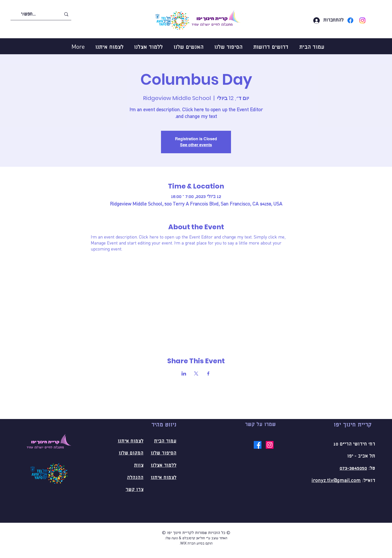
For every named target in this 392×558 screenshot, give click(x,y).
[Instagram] (362, 20)
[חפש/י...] (41, 14)
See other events (196, 145)
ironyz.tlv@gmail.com (336, 481)
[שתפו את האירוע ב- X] (196, 373)
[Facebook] (350, 20)
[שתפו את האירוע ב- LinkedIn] (184, 373)
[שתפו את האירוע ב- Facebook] (208, 373)
